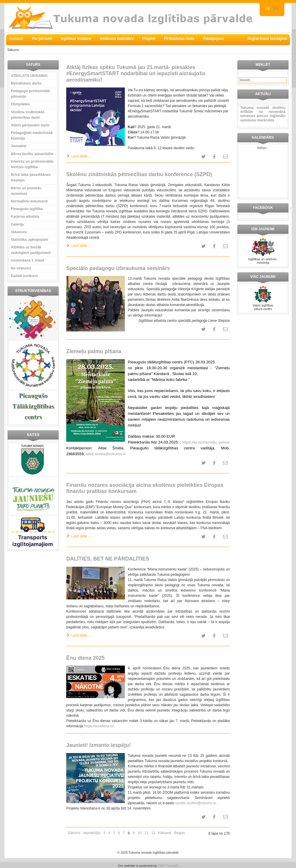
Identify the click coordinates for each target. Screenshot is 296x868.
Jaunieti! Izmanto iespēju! (98, 745)
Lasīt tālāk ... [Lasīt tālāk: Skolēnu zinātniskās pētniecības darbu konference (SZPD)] (79, 246)
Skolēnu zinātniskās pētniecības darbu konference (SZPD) (139, 174)
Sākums (74, 833)
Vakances (19, 232)
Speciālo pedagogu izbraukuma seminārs (118, 268)
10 (139, 833)
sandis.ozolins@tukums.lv (195, 803)
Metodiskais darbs (26, 83)
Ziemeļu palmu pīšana (94, 351)
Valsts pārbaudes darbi (30, 125)
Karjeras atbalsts (25, 216)
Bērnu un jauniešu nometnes (26, 191)
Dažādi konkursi (24, 276)
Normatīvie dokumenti (29, 201)
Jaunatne (19, 146)
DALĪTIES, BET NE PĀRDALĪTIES (108, 559)
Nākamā (165, 833)
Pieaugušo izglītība (27, 209)
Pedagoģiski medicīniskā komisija (32, 136)
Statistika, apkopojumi (29, 240)
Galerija (17, 224)
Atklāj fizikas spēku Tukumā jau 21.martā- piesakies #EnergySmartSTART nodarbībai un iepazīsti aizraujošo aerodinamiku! (136, 74)
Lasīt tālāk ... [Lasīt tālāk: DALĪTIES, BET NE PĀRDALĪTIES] (79, 635)
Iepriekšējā (92, 833)
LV (268, 8)
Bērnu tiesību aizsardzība (32, 154)
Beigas (180, 833)
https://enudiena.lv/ (99, 726)
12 (153, 833)
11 (146, 833)
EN (276, 8)
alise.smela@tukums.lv (106, 454)
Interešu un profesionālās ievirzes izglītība (32, 164)
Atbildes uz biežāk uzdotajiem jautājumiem (31, 250)
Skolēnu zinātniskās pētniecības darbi (28, 115)
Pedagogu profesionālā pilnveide (30, 94)
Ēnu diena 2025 (85, 658)
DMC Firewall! (168, 866)
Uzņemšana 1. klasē (27, 260)
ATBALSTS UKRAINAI (29, 76)
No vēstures (21, 268)
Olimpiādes (20, 104)
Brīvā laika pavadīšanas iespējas (31, 177)
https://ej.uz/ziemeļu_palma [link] (206, 442)
